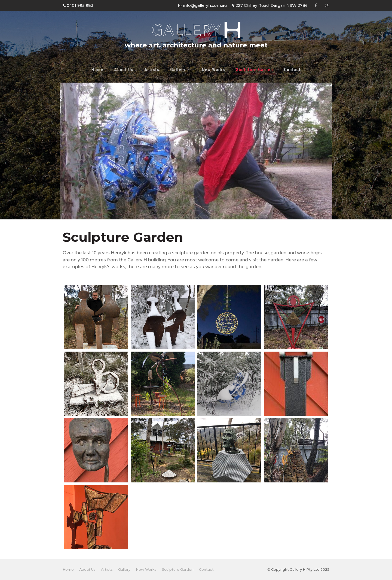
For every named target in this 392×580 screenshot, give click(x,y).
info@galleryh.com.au (204, 5)
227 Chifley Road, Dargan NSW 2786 (271, 5)
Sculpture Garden (255, 70)
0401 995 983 (79, 5)
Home (97, 70)
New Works (213, 70)
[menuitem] (68, 570)
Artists (152, 70)
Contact (292, 70)
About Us (124, 70)
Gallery (178, 70)
